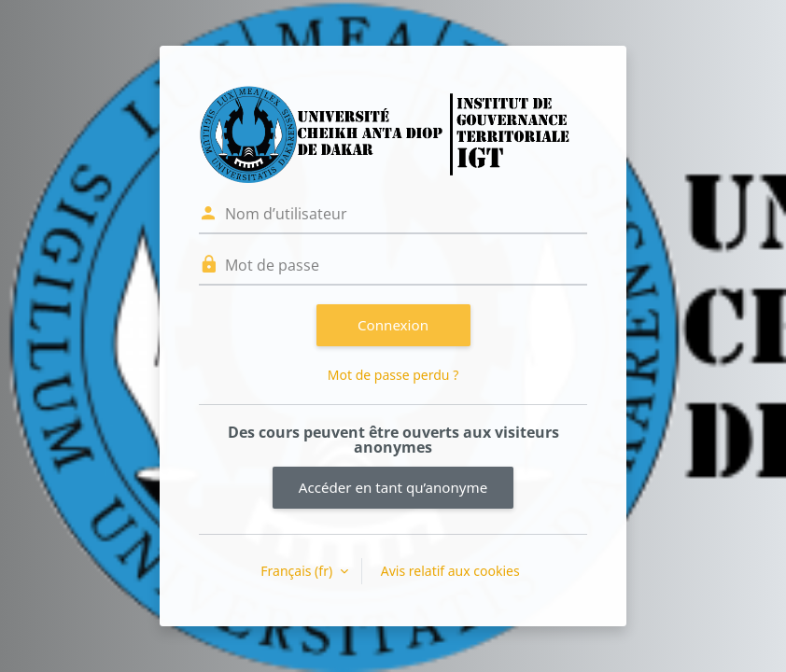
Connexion (393, 325)
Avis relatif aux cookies (450, 571)
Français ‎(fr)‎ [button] (298, 571)
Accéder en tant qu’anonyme (393, 487)
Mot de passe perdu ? (393, 375)
